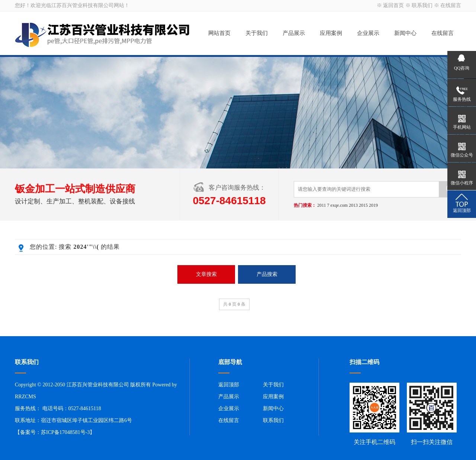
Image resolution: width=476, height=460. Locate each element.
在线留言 (451, 5)
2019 (373, 205)
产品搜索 (267, 274)
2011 (322, 205)
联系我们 (422, 5)
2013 (353, 205)
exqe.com (339, 205)
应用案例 (331, 33)
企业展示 (368, 33)
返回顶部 (229, 385)
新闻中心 (405, 33)
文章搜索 (206, 274)
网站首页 (219, 33)
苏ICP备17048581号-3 (65, 432)
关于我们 (257, 33)
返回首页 (393, 5)
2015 (363, 205)
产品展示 (294, 33)
